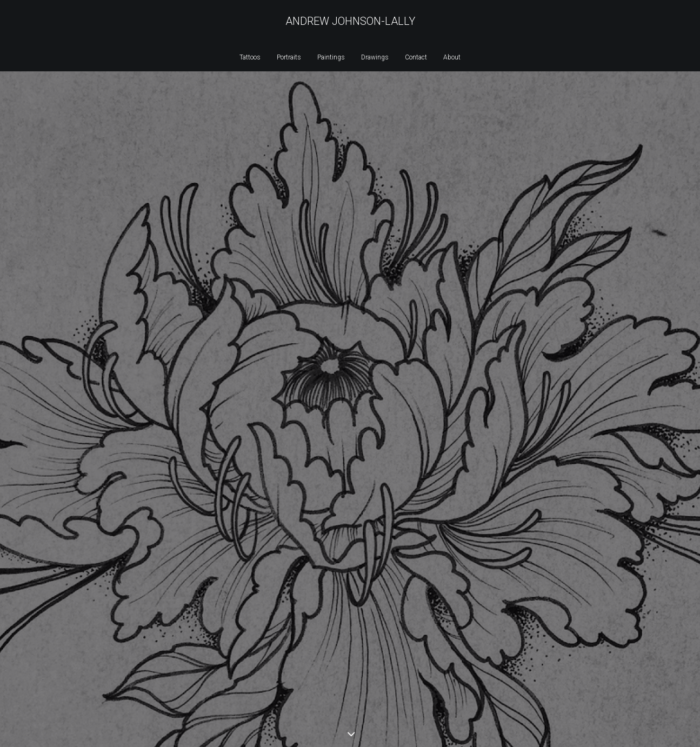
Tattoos (250, 57)
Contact (416, 57)
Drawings (375, 57)
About (452, 57)
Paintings (331, 57)
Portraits (289, 57)
